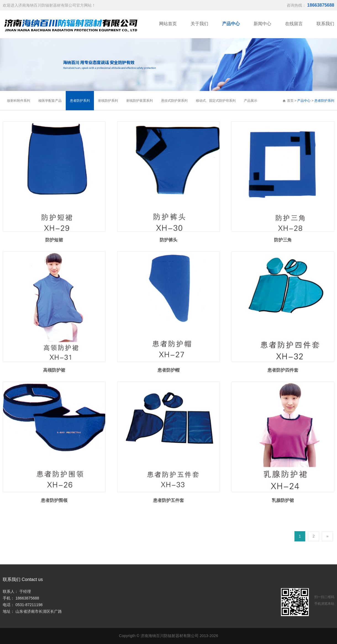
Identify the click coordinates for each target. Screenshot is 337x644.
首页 (288, 101)
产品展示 (251, 101)
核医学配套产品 (50, 101)
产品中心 (304, 101)
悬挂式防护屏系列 (174, 101)
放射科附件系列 (19, 101)
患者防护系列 (324, 101)
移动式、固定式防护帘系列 (216, 101)
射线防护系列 (108, 101)
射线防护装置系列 (139, 101)
